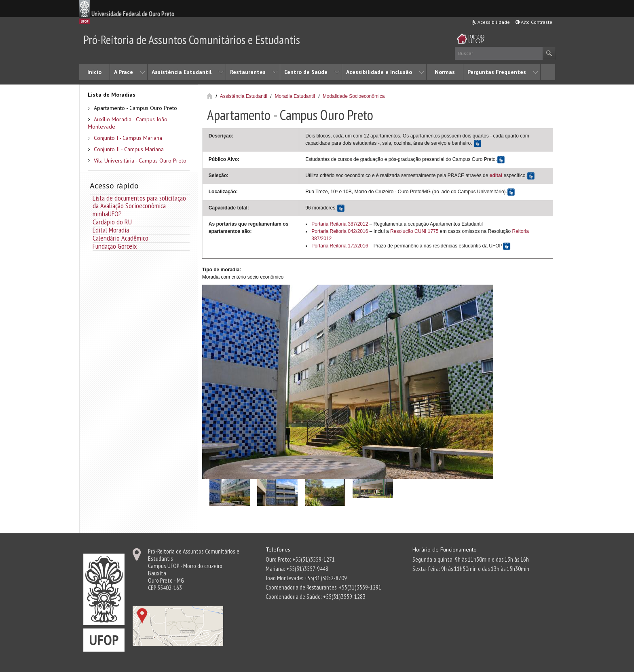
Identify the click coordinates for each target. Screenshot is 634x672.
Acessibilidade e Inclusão (379, 72)
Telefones (278, 549)
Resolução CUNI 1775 (414, 231)
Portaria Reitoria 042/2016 (340, 231)
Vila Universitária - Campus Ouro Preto (140, 161)
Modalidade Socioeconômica (354, 96)
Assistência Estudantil (182, 72)
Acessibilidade (491, 22)
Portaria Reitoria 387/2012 (340, 224)
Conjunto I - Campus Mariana (128, 138)
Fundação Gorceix (115, 246)
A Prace (124, 72)
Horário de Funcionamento (445, 549)
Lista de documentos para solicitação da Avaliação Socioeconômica (139, 202)
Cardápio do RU (112, 222)
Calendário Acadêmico (120, 238)
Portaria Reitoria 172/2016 (340, 246)
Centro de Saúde (306, 72)
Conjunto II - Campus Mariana (129, 149)
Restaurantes (248, 72)
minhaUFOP (107, 214)
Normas (445, 72)
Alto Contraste (534, 22)
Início (94, 72)
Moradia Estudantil (295, 96)
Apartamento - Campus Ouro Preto (135, 108)
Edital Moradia (111, 230)
